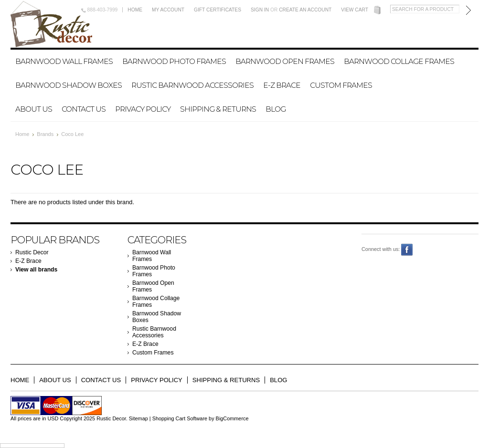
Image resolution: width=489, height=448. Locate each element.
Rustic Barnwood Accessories (192, 85)
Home (135, 10)
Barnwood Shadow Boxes (69, 85)
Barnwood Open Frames (285, 61)
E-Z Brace (282, 85)
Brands (45, 134)
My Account (168, 10)
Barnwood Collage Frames (399, 61)
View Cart (355, 10)
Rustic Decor (32, 252)
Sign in (260, 10)
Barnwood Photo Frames (174, 61)
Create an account (305, 10)
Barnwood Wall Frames (64, 61)
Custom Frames (341, 85)
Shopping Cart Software (180, 418)
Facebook (407, 250)
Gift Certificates (218, 10)
